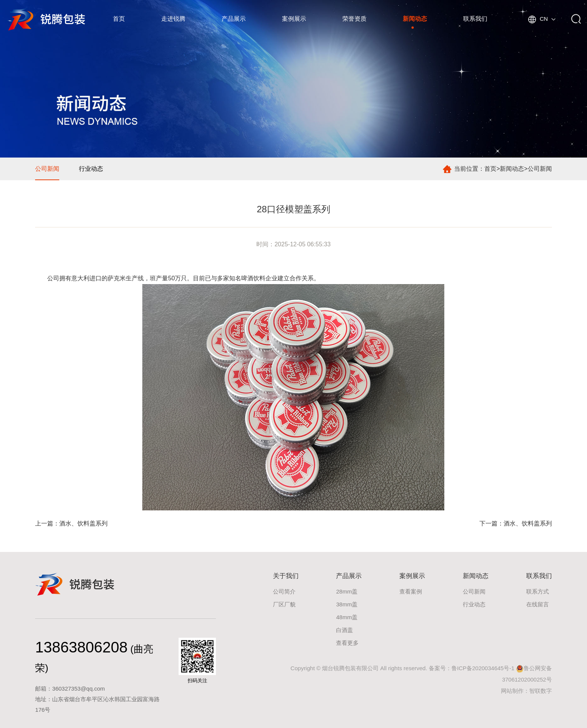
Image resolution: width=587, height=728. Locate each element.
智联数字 (541, 691)
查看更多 (347, 643)
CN (542, 19)
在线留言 (538, 604)
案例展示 (294, 19)
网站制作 (512, 691)
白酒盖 (344, 630)
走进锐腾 (173, 19)
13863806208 (81, 647)
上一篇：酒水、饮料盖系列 (71, 523)
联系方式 (538, 591)
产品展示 (234, 19)
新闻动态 (415, 19)
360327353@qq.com (79, 689)
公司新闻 (540, 169)
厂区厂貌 (284, 604)
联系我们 (475, 19)
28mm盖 (347, 591)
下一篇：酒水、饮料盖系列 (516, 523)
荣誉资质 (354, 19)
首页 (119, 19)
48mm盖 (347, 617)
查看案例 (411, 591)
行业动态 (91, 169)
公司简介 (284, 591)
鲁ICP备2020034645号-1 (483, 668)
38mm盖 (347, 604)
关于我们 (286, 576)
